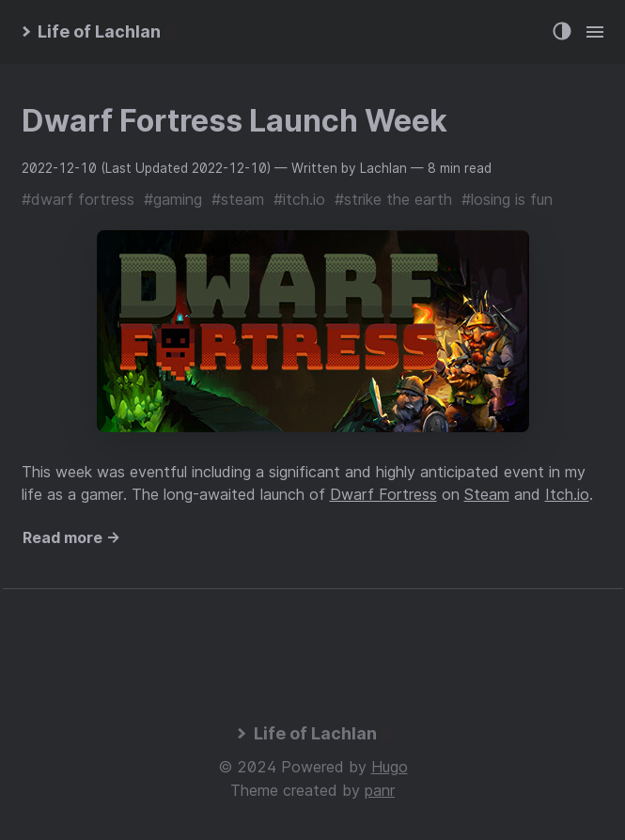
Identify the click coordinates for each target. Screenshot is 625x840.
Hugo (390, 767)
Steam (487, 494)
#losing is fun (507, 199)
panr (380, 790)
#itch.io (299, 199)
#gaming (173, 199)
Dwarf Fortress (383, 494)
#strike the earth (393, 199)
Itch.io (567, 494)
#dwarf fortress (78, 199)
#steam (238, 199)
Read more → (71, 537)
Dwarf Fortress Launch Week (234, 121)
